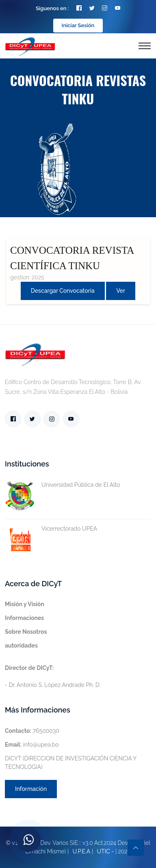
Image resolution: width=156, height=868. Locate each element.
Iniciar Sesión (78, 25)
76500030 (32, 731)
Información (31, 789)
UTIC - (106, 851)
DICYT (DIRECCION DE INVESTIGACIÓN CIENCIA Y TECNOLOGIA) (71, 763)
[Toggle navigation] (145, 46)
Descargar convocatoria (63, 291)
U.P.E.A (81, 851)
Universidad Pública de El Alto (63, 485)
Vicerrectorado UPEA (51, 529)
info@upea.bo (32, 745)
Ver (121, 291)
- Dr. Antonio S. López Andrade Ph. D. (53, 676)
